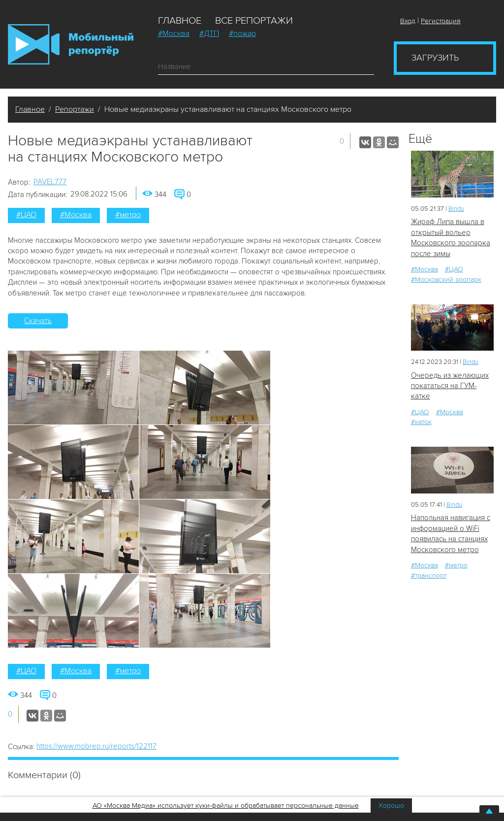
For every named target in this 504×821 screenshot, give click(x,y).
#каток (421, 422)
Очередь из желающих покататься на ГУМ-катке (450, 386)
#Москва (174, 33)
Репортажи (75, 109)
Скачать (38, 321)
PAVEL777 (50, 182)
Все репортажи (254, 21)
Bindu (456, 209)
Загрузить (435, 58)
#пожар (242, 33)
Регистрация (441, 21)
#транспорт (429, 575)
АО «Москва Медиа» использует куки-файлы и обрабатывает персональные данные (226, 805)
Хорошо (391, 805)
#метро (128, 215)
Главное (180, 21)
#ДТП (209, 33)
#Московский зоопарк (446, 279)
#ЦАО (26, 215)
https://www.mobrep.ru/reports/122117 (96, 746)
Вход (408, 21)
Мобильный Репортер (71, 44)
